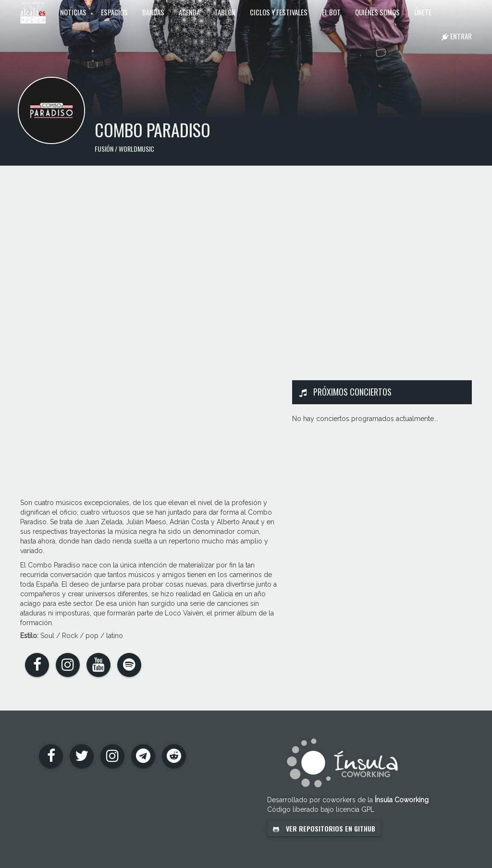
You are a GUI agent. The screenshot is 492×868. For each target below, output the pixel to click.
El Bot (331, 12)
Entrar (457, 36)
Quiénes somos (377, 12)
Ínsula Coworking (402, 800)
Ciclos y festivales (279, 12)
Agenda (189, 12)
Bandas (153, 12)
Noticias (73, 12)
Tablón (225, 12)
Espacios (114, 12)
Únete (423, 12)
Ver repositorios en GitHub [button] (324, 828)
